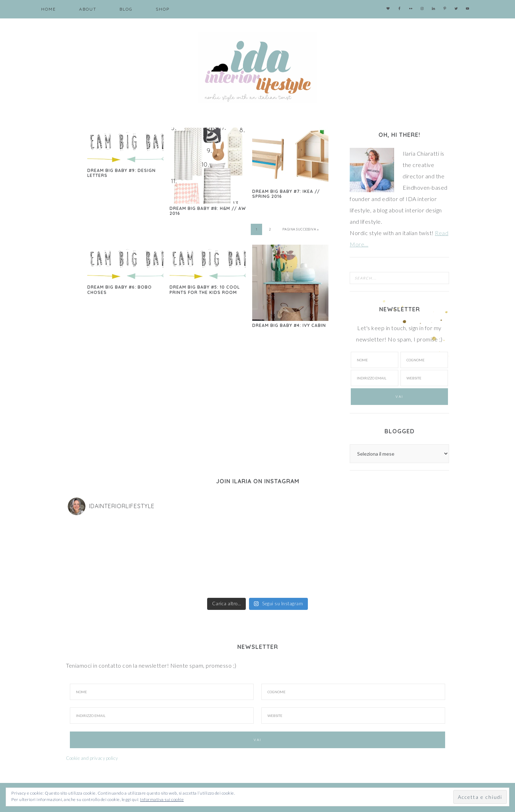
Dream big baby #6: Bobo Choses (120, 290)
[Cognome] (424, 360)
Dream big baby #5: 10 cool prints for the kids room (205, 290)
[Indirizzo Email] (162, 716)
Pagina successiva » (301, 229)
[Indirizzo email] (375, 378)
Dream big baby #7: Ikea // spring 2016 (286, 194)
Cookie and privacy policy (92, 758)
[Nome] (375, 360)
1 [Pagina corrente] (257, 229)
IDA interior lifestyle (257, 67)
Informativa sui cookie (162, 799)
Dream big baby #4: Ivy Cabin (289, 325)
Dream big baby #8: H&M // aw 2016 (208, 211)
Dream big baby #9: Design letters (121, 173)
